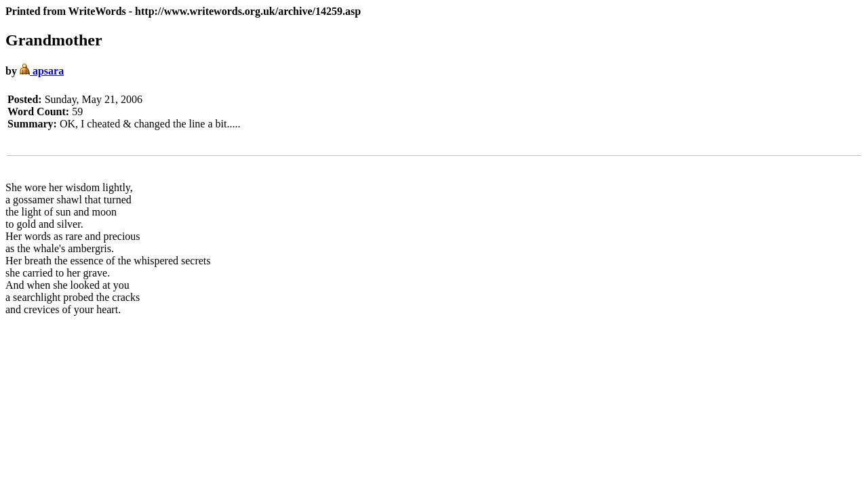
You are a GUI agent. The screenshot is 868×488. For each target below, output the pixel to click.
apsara (42, 71)
